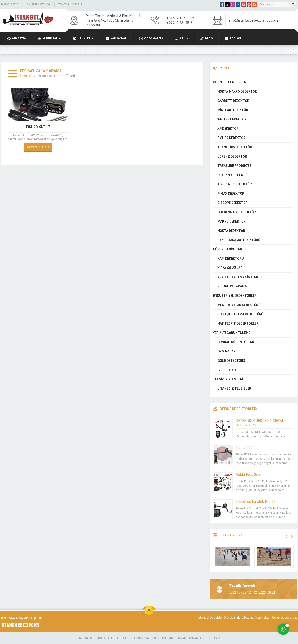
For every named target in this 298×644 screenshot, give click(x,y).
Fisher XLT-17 (38, 127)
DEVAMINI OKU (38, 147)
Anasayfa (26, 76)
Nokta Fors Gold (248, 475)
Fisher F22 (244, 448)
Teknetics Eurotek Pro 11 (256, 502)
